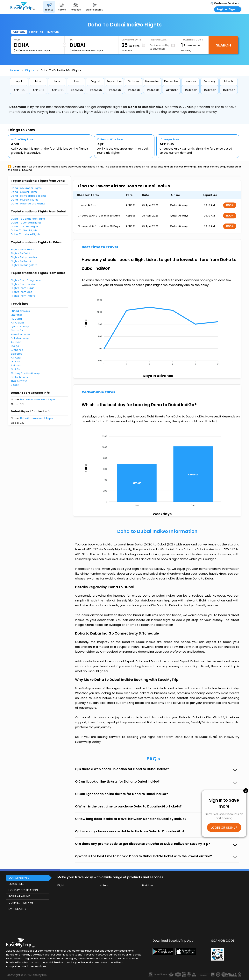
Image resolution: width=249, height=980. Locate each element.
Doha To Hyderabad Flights (29, 196)
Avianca (16, 365)
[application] (157, 331)
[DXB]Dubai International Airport (87, 51)
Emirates (17, 315)
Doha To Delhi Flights (24, 192)
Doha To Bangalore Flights (28, 204)
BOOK (230, 205)
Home (15, 70)
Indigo (15, 346)
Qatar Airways (20, 327)
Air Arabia (17, 323)
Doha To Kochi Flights (25, 200)
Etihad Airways (20, 311)
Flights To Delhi (20, 253)
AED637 (172, 90)
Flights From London (24, 284)
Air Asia (16, 358)
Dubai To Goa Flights (24, 230)
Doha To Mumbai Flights (26, 188)
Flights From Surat (22, 288)
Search (224, 45)
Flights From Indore (23, 296)
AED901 (38, 90)
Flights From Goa (22, 292)
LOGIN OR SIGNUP (224, 827)
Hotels (104, 885)
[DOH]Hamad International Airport (32, 51)
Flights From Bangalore (26, 280)
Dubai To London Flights (26, 223)
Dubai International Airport (37, 418)
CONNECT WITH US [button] (21, 903)
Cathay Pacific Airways (26, 373)
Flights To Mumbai (22, 249)
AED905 (58, 90)
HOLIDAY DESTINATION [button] (23, 890)
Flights (30, 70)
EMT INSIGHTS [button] (18, 909)
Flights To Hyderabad (25, 257)
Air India (16, 342)
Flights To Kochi (21, 261)
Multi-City (53, 32)
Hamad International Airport (39, 399)
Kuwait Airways (21, 334)
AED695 (19, 90)
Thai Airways (19, 381)
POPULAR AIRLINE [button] (19, 896)
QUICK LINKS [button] (16, 884)
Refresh (77, 90)
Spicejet (16, 354)
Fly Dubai (17, 319)
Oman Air (17, 330)
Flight (61, 885)
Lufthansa (17, 350)
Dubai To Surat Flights (25, 227)
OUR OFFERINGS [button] (19, 878)
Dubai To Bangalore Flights (28, 219)
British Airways (20, 338)
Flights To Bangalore (24, 265)
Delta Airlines (19, 377)
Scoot (15, 385)
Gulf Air (15, 362)
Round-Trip (36, 32)
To (71, 40)
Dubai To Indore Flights (26, 234)
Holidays (148, 885)
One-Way (19, 32)
